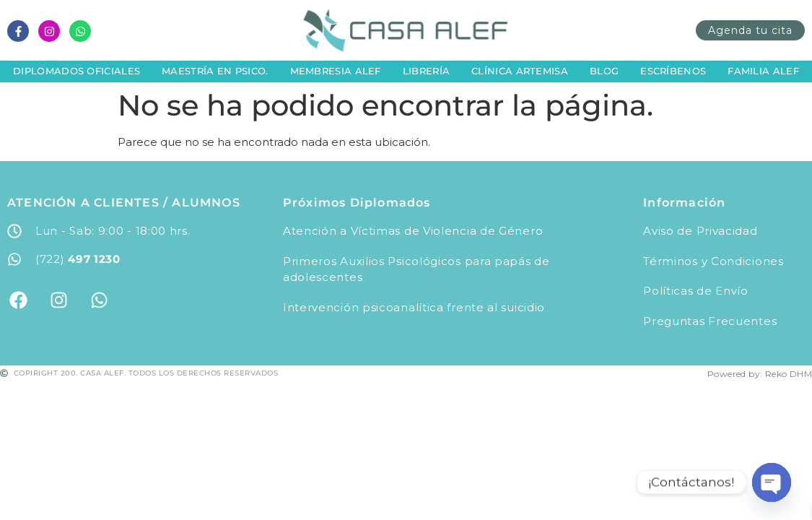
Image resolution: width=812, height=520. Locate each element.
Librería (426, 71)
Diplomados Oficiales (77, 71)
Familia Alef (763, 71)
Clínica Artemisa (520, 71)
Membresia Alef (336, 71)
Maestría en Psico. (215, 71)
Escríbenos (673, 71)
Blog (604, 71)
